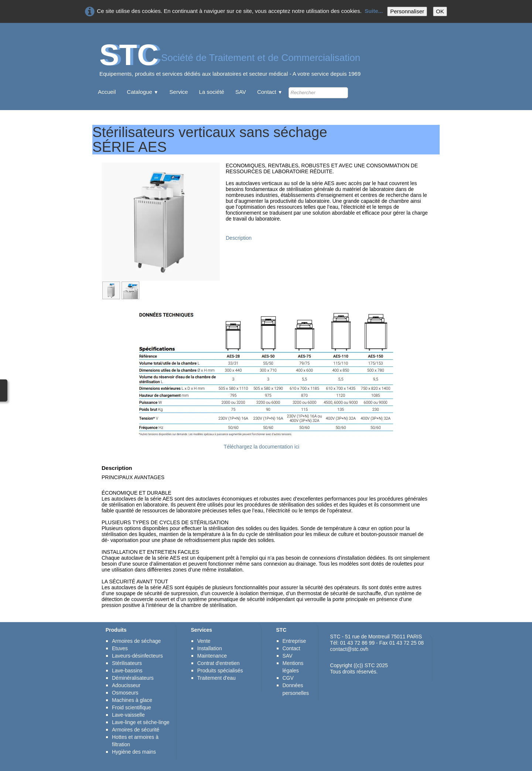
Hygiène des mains (134, 752)
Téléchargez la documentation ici (261, 447)
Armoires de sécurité (136, 730)
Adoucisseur (126, 685)
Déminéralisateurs (133, 678)
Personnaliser (407, 11)
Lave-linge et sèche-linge (141, 722)
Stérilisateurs (127, 663)
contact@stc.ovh (349, 649)
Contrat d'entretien (219, 663)
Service (179, 92)
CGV (288, 678)
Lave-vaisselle (128, 715)
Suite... (374, 11)
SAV (241, 92)
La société (212, 92)
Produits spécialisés (220, 671)
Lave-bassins (127, 671)
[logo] (230, 63)
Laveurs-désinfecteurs (137, 656)
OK (440, 11)
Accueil (107, 92)
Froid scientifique (132, 707)
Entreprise (294, 641)
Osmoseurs (125, 693)
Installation (210, 648)
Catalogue (142, 92)
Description (239, 238)
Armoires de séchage (136, 641)
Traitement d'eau (216, 678)
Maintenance (212, 656)
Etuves (120, 648)
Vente (204, 641)
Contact (270, 92)
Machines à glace (132, 700)
